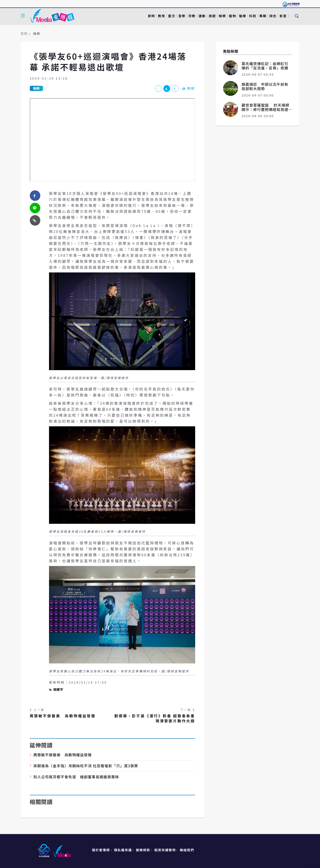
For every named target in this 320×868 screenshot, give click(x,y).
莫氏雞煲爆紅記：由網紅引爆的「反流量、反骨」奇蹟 (265, 66)
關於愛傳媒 (101, 850)
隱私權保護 (123, 850)
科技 (253, 16)
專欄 (263, 16)
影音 (283, 16)
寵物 (232, 16)
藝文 (172, 16)
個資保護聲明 (165, 850)
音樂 (182, 16)
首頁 (24, 33)
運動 (202, 16)
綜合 (273, 16)
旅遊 (212, 16)
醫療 (242, 16)
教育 (162, 16)
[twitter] (35, 208)
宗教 (192, 16)
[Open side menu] (23, 16)
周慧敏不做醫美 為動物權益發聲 (63, 716)
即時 (152, 16)
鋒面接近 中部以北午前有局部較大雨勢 (265, 86)
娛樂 (222, 16)
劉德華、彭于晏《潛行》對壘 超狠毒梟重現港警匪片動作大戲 (155, 718)
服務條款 (143, 850)
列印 (189, 88)
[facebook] (35, 196)
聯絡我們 (187, 850)
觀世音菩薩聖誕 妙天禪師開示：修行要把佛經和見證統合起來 (266, 109)
